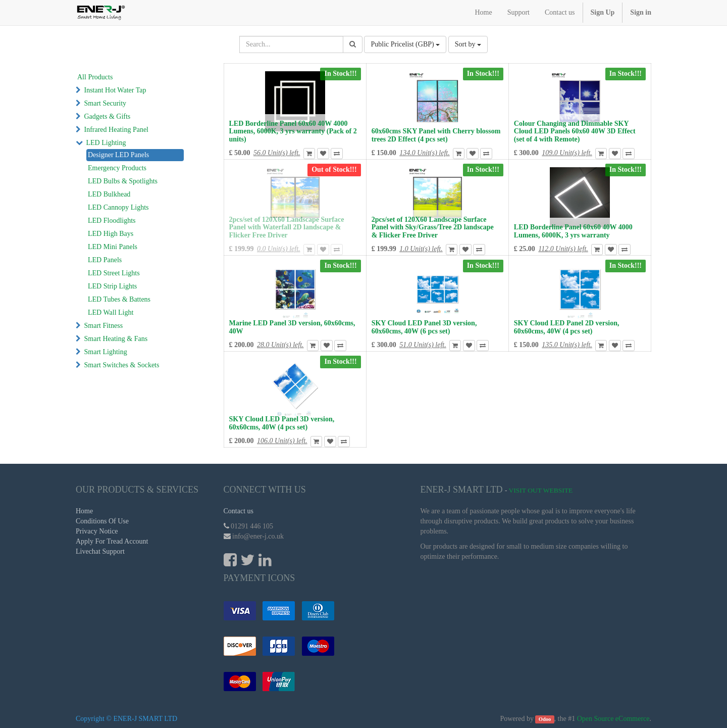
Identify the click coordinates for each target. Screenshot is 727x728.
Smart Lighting (106, 352)
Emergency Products (117, 168)
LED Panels (105, 260)
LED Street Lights (114, 273)
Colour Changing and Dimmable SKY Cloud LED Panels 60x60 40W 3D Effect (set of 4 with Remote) (575, 131)
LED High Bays (111, 234)
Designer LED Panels (118, 155)
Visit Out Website (541, 490)
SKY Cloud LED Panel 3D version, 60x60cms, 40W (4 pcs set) (282, 423)
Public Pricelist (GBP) (405, 44)
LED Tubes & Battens (119, 299)
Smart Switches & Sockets (122, 365)
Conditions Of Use (102, 521)
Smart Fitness (104, 326)
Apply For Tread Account (112, 541)
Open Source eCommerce (613, 719)
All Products (95, 77)
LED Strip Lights (112, 286)
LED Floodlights (112, 221)
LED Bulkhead (109, 194)
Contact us (239, 511)
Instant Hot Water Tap (115, 90)
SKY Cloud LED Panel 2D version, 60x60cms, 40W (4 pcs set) (567, 327)
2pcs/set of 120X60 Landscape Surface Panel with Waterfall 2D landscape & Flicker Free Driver (287, 227)
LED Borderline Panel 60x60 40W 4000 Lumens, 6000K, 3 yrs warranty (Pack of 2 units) (293, 131)
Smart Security (106, 103)
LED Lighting (106, 143)
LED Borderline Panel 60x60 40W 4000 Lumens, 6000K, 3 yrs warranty (573, 231)
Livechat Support (100, 551)
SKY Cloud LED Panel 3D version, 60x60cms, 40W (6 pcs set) (424, 327)
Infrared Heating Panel (117, 130)
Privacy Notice (97, 531)
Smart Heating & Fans (116, 339)
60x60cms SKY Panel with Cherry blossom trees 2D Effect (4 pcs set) (436, 135)
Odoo (545, 719)
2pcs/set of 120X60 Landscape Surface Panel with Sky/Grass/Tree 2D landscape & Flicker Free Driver (433, 227)
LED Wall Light (111, 312)
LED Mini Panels (113, 247)
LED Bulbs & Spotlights (123, 181)
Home (84, 511)
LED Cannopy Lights (118, 207)
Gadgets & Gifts (108, 116)
